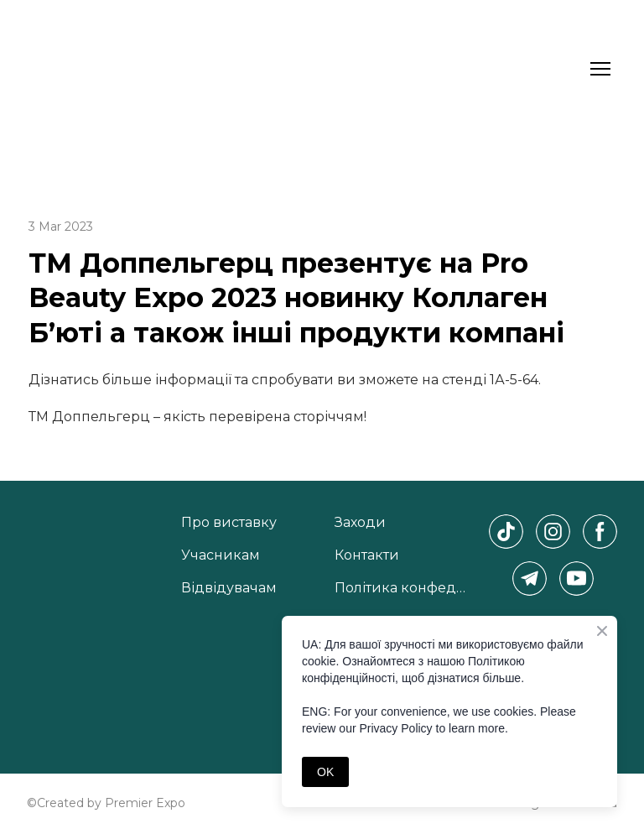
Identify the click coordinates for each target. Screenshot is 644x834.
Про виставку (229, 522)
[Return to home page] (70, 68)
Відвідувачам (229, 588)
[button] (506, 532)
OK (325, 772)
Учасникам (221, 555)
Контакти (367, 555)
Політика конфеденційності (403, 588)
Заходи (360, 522)
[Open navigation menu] (600, 69)
